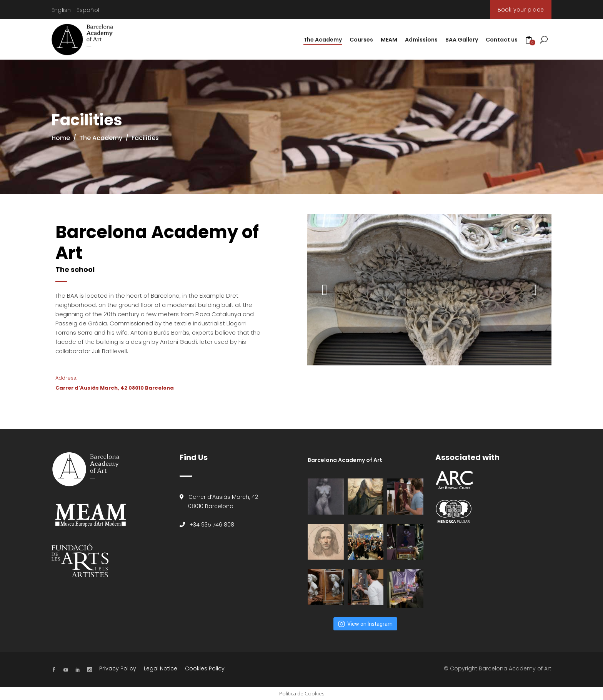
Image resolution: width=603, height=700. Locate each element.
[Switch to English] (61, 10)
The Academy (101, 138)
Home (61, 138)
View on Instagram (365, 624)
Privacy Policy (118, 668)
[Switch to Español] (88, 10)
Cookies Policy (205, 668)
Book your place (521, 10)
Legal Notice (161, 668)
